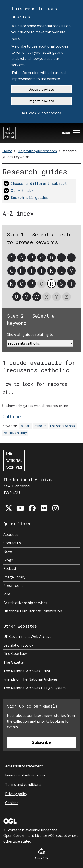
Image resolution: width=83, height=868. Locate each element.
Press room (13, 586)
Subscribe (41, 742)
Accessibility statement (24, 766)
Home (7, 151)
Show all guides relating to (30, 334)
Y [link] (56, 297)
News (8, 551)
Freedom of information (25, 775)
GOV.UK (42, 854)
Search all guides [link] (29, 197)
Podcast (10, 568)
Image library (14, 577)
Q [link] (42, 284)
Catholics (12, 416)
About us (11, 534)
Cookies (12, 803)
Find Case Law (15, 654)
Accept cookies (42, 89)
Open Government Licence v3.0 (29, 836)
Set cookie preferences (42, 113)
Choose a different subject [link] (39, 183)
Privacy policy (16, 794)
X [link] (46, 297)
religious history (15, 433)
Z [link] (66, 297)
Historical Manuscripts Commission (33, 611)
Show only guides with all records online (37, 406)
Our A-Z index (22, 191)
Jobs (7, 594)
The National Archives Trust (27, 671)
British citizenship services (25, 603)
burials (26, 426)
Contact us (12, 543)
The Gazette (14, 662)
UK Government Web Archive (27, 637)
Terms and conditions (23, 784)
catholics (40, 426)
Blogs (8, 560)
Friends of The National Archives (30, 679)
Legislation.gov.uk (18, 645)
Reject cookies (41, 101)
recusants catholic (63, 426)
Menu (71, 133)
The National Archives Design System (34, 688)
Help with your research (37, 151)
